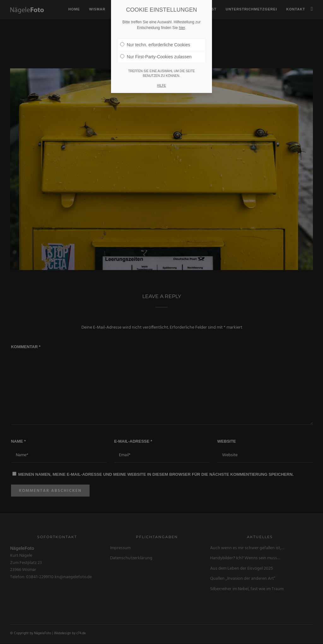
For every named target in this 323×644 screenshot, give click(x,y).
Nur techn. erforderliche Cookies (155, 30)
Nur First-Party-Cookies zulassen (156, 42)
